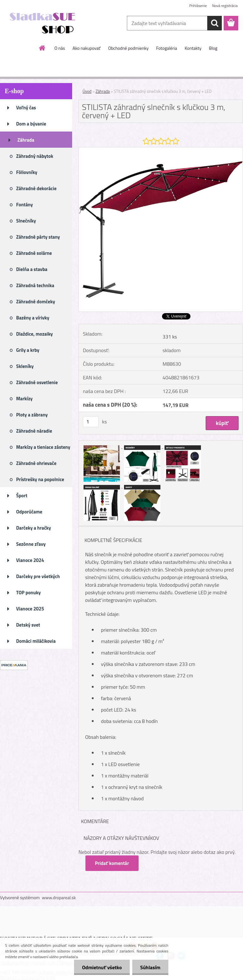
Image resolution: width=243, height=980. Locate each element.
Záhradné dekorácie (36, 188)
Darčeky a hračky (34, 528)
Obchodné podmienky (128, 48)
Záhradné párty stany (38, 237)
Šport (22, 496)
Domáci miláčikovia (36, 641)
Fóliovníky (27, 172)
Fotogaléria (166, 48)
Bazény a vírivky (33, 318)
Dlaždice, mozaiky (34, 334)
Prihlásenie (198, 6)
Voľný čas (26, 108)
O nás (60, 48)
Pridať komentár (112, 863)
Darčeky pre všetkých (38, 576)
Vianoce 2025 (30, 609)
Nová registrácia (225, 6)
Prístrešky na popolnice (40, 479)
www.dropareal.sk (59, 897)
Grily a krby (28, 350)
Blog (213, 48)
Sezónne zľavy (31, 544)
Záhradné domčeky (36, 302)
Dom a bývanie (31, 124)
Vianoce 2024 (30, 560)
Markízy (24, 399)
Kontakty (193, 48)
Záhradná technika (35, 285)
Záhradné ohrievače (36, 463)
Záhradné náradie (34, 431)
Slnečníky (26, 221)
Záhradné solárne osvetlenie (34, 255)
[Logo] (44, 23)
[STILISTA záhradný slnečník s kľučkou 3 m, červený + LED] (161, 150)
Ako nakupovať (86, 48)
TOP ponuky (28, 593)
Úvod (87, 91)
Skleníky (25, 366)
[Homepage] (42, 48)
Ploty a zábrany (32, 415)
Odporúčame (29, 512)
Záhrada (26, 140)
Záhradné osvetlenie (37, 382)
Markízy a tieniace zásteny (43, 447)
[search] (215, 23)
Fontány (25, 205)
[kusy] (91, 422)
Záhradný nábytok (35, 156)
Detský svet (28, 625)
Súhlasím (150, 967)
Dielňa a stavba (32, 269)
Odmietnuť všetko (102, 967)
